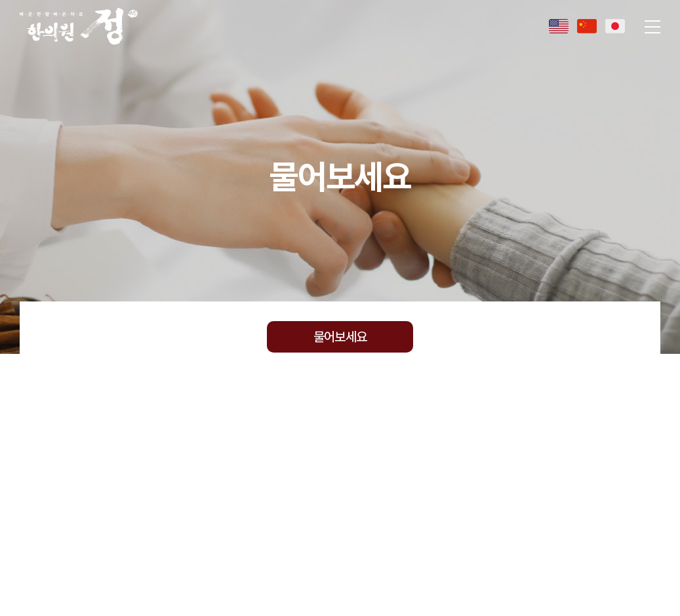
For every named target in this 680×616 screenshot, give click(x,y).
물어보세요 (340, 337)
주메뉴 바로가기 (0, 0)
